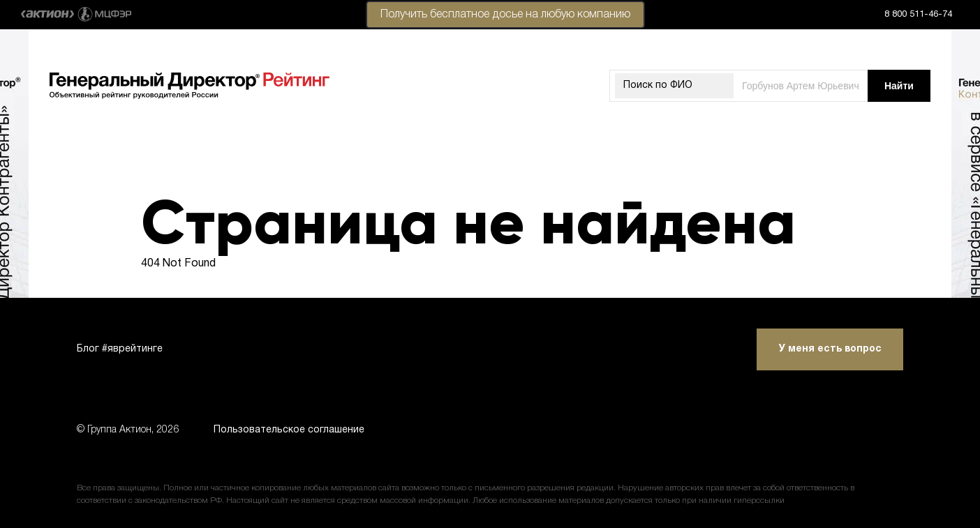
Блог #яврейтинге (120, 349)
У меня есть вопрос (830, 349)
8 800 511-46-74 (918, 15)
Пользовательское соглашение (289, 430)
